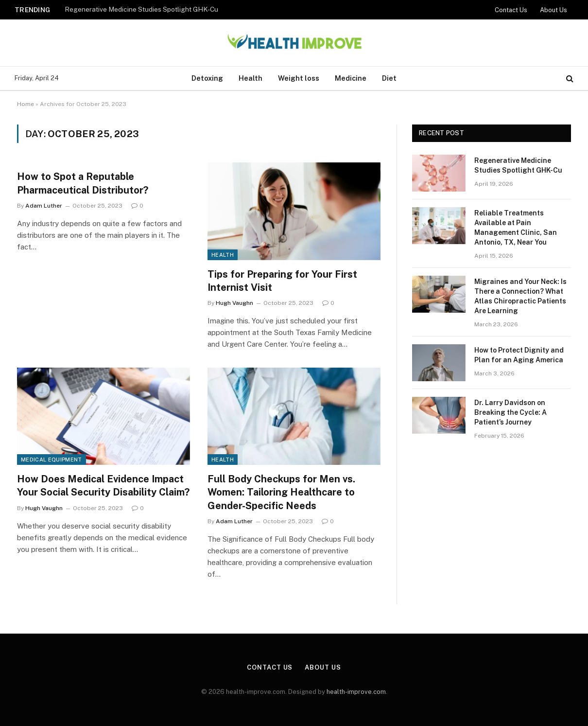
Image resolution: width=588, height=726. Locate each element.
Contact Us (511, 10)
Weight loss (299, 78)
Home (26, 104)
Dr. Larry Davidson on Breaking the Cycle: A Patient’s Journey (510, 412)
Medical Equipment (52, 460)
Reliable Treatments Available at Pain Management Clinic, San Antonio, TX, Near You (516, 228)
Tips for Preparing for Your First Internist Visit (282, 281)
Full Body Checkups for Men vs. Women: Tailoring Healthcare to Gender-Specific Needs (281, 492)
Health (251, 78)
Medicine (351, 78)
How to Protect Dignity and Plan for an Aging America (519, 355)
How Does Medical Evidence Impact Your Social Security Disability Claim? (103, 486)
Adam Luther (44, 206)
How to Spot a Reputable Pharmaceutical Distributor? (83, 183)
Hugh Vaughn (234, 303)
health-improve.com (356, 692)
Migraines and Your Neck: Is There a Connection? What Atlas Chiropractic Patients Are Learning (520, 296)
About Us (553, 10)
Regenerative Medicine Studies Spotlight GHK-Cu (141, 9)
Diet (389, 78)
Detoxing (207, 78)
